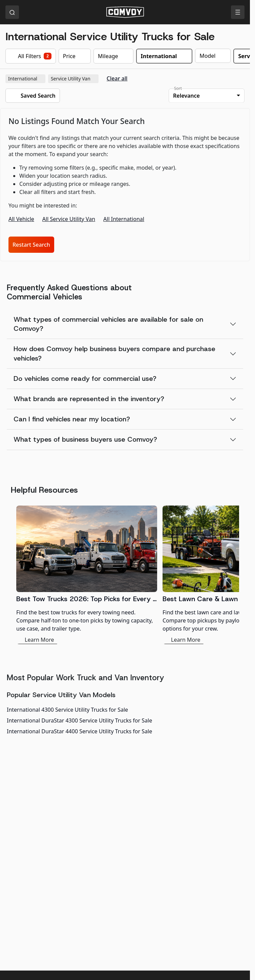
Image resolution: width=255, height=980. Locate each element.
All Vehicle (21, 219)
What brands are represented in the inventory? (89, 399)
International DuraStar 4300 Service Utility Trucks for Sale (79, 720)
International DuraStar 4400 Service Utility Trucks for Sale (79, 731)
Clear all (117, 79)
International (26, 79)
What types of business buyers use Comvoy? (85, 439)
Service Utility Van (74, 79)
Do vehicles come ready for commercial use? (85, 378)
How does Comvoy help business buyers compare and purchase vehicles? (114, 353)
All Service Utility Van (69, 219)
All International (124, 219)
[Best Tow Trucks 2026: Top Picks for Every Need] (87, 575)
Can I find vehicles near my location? (72, 419)
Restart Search (31, 245)
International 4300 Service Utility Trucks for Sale (67, 710)
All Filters (31, 56)
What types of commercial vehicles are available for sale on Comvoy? (108, 324)
